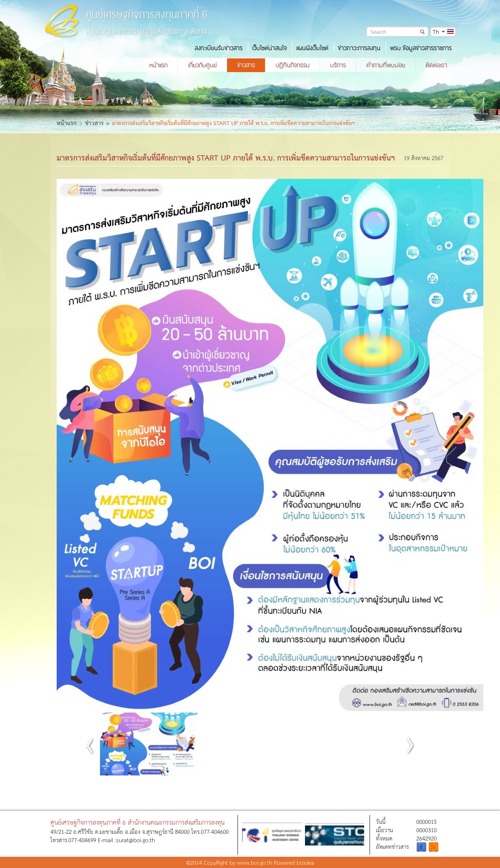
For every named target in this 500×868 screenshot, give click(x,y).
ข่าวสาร (246, 65)
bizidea (305, 862)
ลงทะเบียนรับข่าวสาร (219, 48)
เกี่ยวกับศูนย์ (202, 65)
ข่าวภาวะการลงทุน (359, 48)
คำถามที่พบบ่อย (386, 65)
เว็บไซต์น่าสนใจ (269, 48)
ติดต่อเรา (436, 65)
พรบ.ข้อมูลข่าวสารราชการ (421, 48)
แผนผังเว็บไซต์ (312, 48)
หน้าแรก (158, 65)
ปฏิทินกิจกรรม (292, 65)
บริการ (338, 65)
